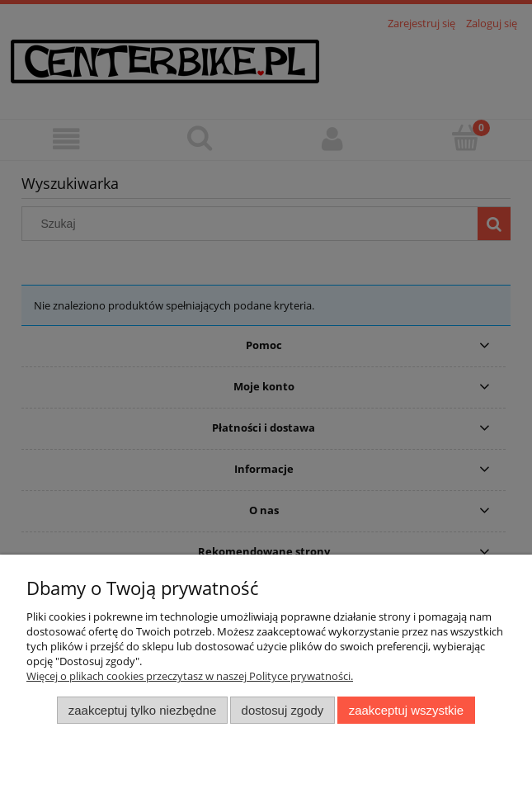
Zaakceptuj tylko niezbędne (142, 710)
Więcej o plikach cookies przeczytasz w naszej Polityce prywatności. (190, 676)
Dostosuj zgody (283, 710)
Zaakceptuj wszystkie (406, 710)
